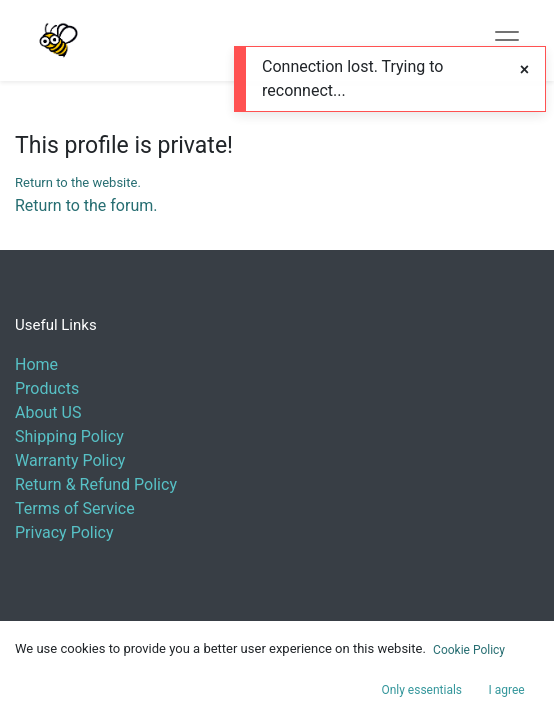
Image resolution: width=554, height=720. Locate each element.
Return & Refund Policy (96, 484)
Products (47, 388)
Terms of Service (75, 508)
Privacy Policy (64, 532)
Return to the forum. (86, 205)
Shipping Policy (69, 436)
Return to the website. (78, 182)
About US (48, 412)
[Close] (524, 70)
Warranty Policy (70, 460)
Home (36, 364)
